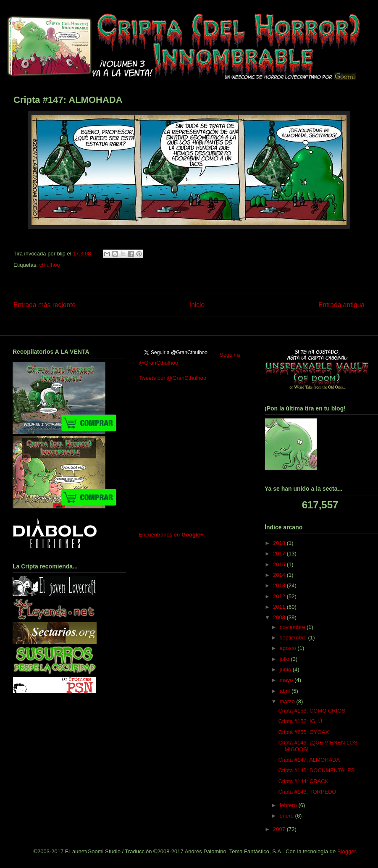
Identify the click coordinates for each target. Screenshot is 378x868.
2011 (280, 607)
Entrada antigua (341, 305)
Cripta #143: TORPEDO (307, 792)
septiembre (294, 638)
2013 (280, 585)
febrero (289, 805)
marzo (288, 701)
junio (286, 669)
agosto (289, 648)
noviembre (293, 627)
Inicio (197, 305)
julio (285, 659)
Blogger (346, 851)
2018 (280, 543)
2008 (280, 617)
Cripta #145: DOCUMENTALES (316, 770)
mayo (287, 680)
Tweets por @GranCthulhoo (172, 378)
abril (286, 691)
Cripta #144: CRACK (303, 781)
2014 (280, 575)
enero (287, 816)
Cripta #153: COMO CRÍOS (312, 711)
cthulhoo (49, 265)
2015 (280, 564)
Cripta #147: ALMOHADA (309, 760)
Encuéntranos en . (172, 535)
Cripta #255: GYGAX (303, 732)
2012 (280, 596)
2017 (280, 554)
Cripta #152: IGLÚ (300, 721)
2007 (280, 829)
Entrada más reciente (45, 305)
